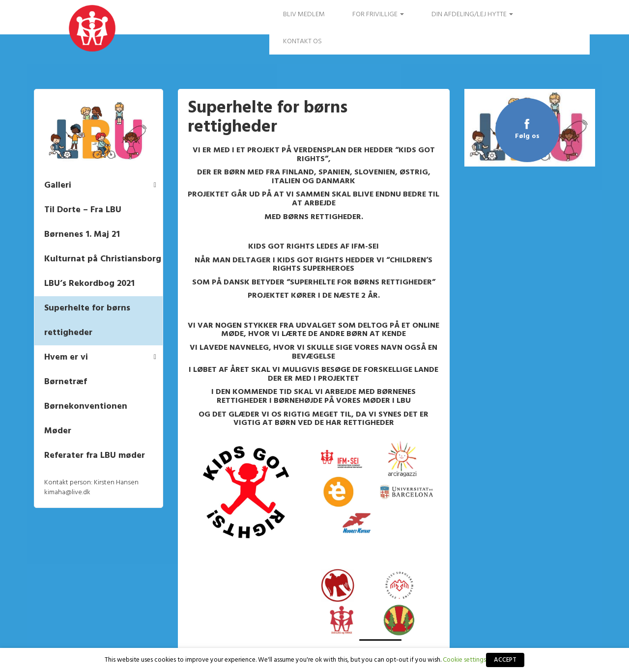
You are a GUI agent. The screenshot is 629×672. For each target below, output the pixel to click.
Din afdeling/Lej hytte (472, 14)
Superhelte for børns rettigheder (88, 321)
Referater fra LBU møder (95, 456)
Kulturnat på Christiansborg (103, 259)
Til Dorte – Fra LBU (83, 210)
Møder (58, 431)
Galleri (58, 185)
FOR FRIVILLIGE (378, 14)
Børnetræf (66, 382)
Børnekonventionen (86, 406)
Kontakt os (302, 42)
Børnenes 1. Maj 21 (83, 235)
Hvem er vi (67, 357)
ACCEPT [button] (505, 660)
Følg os (527, 136)
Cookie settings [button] (464, 660)
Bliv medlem (304, 14)
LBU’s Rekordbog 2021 (90, 284)
